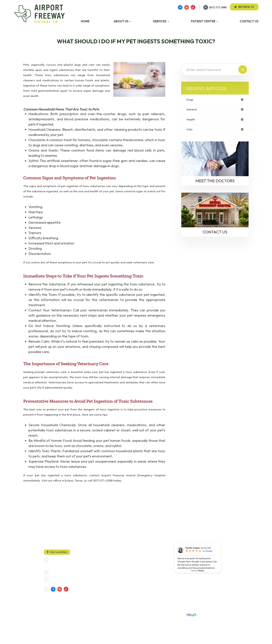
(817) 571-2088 (218, 7)
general (192, 110)
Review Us (244, 7)
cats (190, 130)
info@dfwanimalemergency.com (70, 580)
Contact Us (249, 21)
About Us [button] (121, 21)
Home (85, 21)
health (191, 120)
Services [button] (160, 21)
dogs (190, 100)
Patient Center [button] (203, 21)
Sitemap (48, 615)
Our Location (59, 552)
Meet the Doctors (215, 182)
